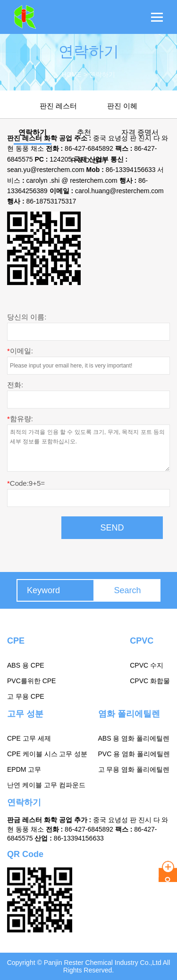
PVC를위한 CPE (31, 681)
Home (72, 74)
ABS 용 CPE (26, 665)
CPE (16, 641)
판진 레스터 (58, 106)
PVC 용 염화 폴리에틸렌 (134, 754)
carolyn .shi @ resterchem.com (72, 180)
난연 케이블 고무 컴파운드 (46, 785)
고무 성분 (25, 714)
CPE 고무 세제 (29, 738)
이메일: (20, 351)
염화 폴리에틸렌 (129, 714)
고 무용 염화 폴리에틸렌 (134, 769)
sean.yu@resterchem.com (46, 170)
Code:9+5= (26, 483)
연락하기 (33, 132)
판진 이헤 (122, 106)
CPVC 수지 (147, 665)
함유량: (20, 419)
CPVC (142, 641)
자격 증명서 (140, 132)
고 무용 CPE (26, 696)
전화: (15, 385)
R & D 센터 (88, 160)
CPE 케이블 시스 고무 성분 (47, 754)
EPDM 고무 (24, 769)
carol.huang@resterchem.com (119, 191)
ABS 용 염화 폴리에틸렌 (134, 738)
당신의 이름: (27, 317)
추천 (84, 132)
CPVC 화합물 (150, 681)
